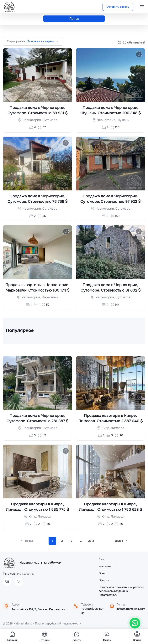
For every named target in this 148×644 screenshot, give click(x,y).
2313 (91, 541)
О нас (102, 573)
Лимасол (117, 428)
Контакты (105, 566)
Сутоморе (50, 120)
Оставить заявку (118, 7)
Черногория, (32, 120)
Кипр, (106, 428)
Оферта (104, 580)
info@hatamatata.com (131, 609)
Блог (102, 559)
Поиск (74, 19)
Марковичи (50, 297)
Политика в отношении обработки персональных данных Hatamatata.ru (121, 591)
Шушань (123, 120)
